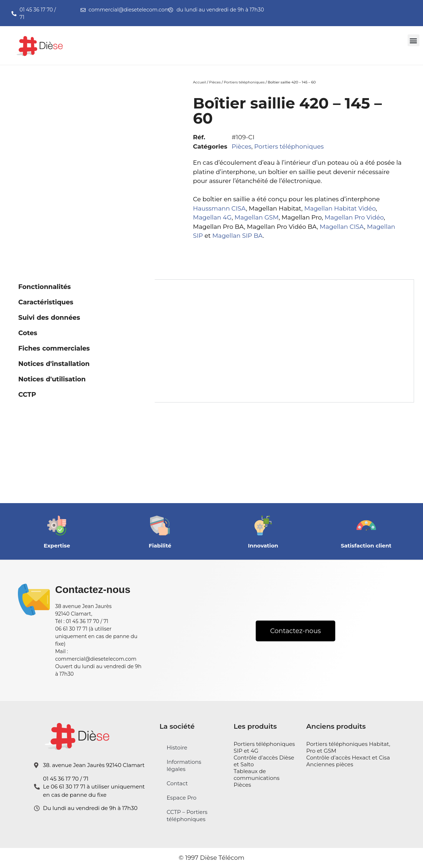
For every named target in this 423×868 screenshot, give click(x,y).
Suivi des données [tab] (49, 318)
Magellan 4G (212, 217)
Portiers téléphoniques (244, 82)
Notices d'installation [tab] (54, 364)
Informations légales (184, 765)
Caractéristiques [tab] (46, 302)
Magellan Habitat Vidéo (340, 208)
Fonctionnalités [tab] (45, 287)
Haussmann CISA (220, 208)
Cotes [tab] (28, 333)
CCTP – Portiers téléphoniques (187, 816)
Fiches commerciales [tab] (54, 348)
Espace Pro (181, 798)
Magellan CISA (342, 227)
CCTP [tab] (27, 395)
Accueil (200, 82)
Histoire (177, 748)
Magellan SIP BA (238, 236)
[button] (414, 40)
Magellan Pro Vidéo (354, 217)
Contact (177, 783)
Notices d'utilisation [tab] (52, 379)
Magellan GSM (257, 217)
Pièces (215, 82)
